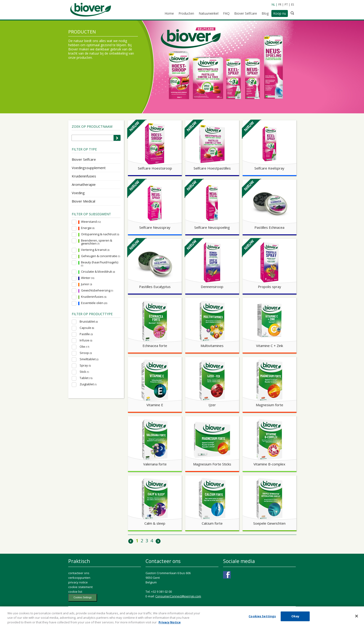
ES (292, 5)
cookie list (75, 592)
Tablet (86, 378)
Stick (84, 372)
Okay (295, 619)
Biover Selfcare (84, 159)
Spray (85, 365)
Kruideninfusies (84, 176)
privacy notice (78, 582)
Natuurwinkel (209, 13)
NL (273, 5)
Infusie (86, 340)
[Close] (357, 619)
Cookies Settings (83, 597)
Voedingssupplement (89, 168)
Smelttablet (89, 359)
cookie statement (80, 587)
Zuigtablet (88, 384)
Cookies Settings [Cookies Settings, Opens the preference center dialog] (262, 619)
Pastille (86, 334)
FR (280, 5)
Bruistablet (89, 322)
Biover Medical (83, 201)
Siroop (86, 353)
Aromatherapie (84, 184)
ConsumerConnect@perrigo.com (178, 596)
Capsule (87, 328)
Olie (84, 347)
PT (286, 5)
